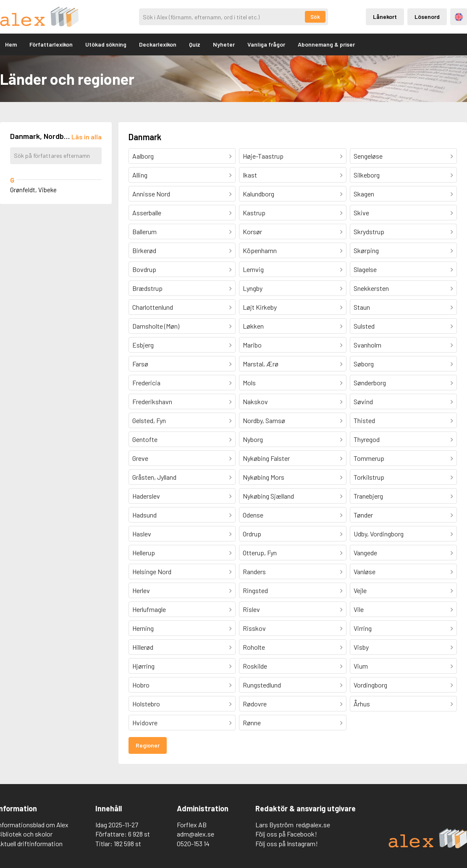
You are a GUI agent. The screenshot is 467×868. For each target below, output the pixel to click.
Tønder (363, 515)
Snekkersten (371, 288)
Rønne (252, 723)
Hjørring (143, 666)
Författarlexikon (51, 44)
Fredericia (146, 383)
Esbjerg (143, 345)
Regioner (148, 745)
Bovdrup (144, 269)
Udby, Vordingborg (379, 534)
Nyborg (253, 439)
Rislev (251, 609)
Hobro (141, 685)
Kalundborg (258, 194)
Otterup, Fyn (260, 553)
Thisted (364, 420)
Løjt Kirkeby (260, 307)
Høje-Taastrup (263, 156)
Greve (140, 458)
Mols (249, 383)
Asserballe (147, 213)
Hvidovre (145, 723)
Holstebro (146, 704)
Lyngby (253, 288)
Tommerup (369, 458)
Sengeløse (368, 156)
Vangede (365, 553)
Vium (361, 666)
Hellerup (144, 553)
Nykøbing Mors (264, 477)
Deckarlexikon (158, 44)
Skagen (364, 194)
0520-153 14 (193, 843)
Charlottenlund (153, 307)
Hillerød (143, 647)
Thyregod (367, 439)
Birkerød (144, 250)
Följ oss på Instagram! (287, 843)
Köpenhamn (260, 250)
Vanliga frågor (266, 44)
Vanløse (365, 571)
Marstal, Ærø (261, 364)
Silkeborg (367, 175)
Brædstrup (147, 288)
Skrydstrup (369, 231)
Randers (254, 571)
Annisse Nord (151, 194)
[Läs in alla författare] (87, 137)
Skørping (366, 250)
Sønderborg (370, 383)
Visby (361, 647)
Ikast (250, 175)
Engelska (459, 17)
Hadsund (144, 515)
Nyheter (224, 44)
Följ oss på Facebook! (286, 834)
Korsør (252, 231)
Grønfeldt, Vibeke (33, 190)
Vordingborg (370, 685)
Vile (359, 609)
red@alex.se (313, 825)
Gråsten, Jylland (154, 477)
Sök (315, 17)
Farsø (140, 364)
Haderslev (146, 496)
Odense (253, 515)
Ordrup (252, 534)
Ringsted (255, 590)
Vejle (360, 590)
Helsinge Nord (152, 571)
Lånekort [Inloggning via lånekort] (385, 17)
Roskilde (255, 666)
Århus (362, 704)
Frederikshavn (152, 401)
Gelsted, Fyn (149, 420)
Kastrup (254, 213)
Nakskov (255, 401)
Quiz (195, 44)
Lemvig (253, 269)
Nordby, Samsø (264, 420)
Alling (140, 175)
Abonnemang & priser (326, 44)
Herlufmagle (149, 609)
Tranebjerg (368, 496)
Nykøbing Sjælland (268, 496)
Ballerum (144, 231)
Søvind (363, 401)
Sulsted (364, 326)
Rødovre (255, 704)
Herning (143, 628)
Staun (362, 307)
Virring (363, 628)
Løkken (253, 326)
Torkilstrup (369, 477)
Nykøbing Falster (266, 458)
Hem (11, 44)
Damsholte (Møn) (156, 326)
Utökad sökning (106, 44)
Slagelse (365, 269)
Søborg (364, 364)
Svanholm (367, 345)
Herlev (141, 590)
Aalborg (143, 156)
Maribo (252, 345)
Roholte (254, 647)
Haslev (142, 534)
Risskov (254, 628)
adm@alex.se (195, 834)
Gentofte (145, 439)
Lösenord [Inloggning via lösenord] (427, 17)
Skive (361, 213)
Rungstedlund (262, 685)
